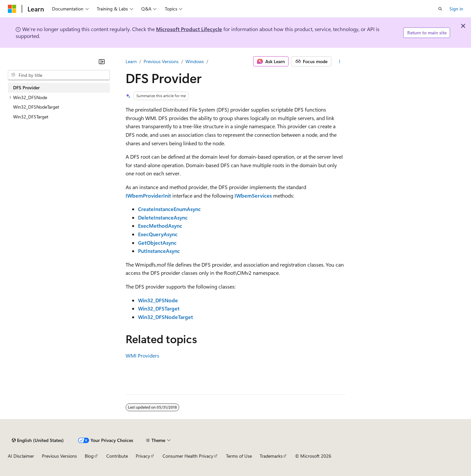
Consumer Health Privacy (188, 456)
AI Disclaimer (21, 456)
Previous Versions (161, 61)
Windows (195, 61)
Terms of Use (239, 456)
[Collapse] (102, 62)
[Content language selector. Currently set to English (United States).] (38, 440)
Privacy (143, 456)
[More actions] (340, 62)
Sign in (456, 9)
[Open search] (440, 9)
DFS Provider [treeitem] (26, 88)
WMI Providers (142, 355)
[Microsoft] (12, 9)
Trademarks (271, 456)
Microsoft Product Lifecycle (189, 29)
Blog (89, 456)
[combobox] (59, 75)
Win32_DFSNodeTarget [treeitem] (36, 107)
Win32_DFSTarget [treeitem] (31, 117)
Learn (131, 61)
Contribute (117, 456)
